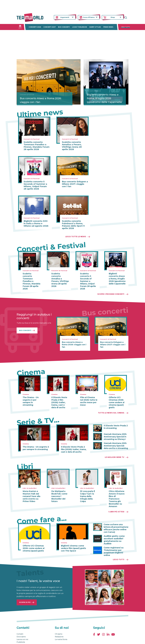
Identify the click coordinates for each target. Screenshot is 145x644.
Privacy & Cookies (37, 640)
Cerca (127, 17)
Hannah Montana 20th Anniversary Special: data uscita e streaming (116, 442)
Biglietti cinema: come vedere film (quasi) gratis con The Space (73, 541)
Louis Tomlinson (80, 27)
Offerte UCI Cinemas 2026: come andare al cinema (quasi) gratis (116, 399)
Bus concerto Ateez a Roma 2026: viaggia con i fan (38, 100)
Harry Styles (95, 27)
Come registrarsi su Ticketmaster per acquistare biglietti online (113, 541)
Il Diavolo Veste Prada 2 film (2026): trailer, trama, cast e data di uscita (60, 399)
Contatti (20, 623)
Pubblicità (21, 631)
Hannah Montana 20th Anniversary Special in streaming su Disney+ (114, 433)
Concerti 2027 (50, 27)
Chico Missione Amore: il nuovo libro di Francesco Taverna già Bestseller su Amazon (117, 493)
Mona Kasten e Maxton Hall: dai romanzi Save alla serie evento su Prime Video (31, 492)
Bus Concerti (25, 327)
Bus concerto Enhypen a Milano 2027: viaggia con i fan (75, 184)
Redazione (59, 626)
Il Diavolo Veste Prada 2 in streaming (115, 423)
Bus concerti (64, 27)
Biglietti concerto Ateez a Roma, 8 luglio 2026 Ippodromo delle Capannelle (102, 96)
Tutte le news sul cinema (111, 409)
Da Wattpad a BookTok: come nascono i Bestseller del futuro (59, 492)
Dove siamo (21, 626)
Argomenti (65, 17)
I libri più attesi (116, 505)
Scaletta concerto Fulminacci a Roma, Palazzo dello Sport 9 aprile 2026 (73, 225)
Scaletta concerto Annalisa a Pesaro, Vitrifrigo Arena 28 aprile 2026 (72, 146)
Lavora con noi (22, 629)
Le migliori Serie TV (115, 453)
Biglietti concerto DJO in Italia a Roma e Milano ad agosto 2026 (36, 223)
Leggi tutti (119, 549)
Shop (113, 17)
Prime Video (108, 27)
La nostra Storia (61, 629)
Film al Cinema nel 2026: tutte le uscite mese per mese (89, 398)
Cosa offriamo (89, 17)
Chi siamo (59, 623)
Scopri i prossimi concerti (111, 291)
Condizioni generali (23, 640)
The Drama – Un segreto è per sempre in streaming (30, 398)
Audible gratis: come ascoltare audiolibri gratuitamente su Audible (116, 531)
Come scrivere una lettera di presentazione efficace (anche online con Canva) (115, 521)
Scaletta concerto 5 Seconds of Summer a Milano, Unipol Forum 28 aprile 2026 (35, 185)
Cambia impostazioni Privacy (54, 640)
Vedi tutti (126, 27)
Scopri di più (25, 592)
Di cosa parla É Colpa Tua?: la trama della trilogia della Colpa (87, 492)
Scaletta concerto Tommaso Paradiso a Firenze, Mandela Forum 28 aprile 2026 (37, 146)
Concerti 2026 (35, 27)
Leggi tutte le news (76, 237)
